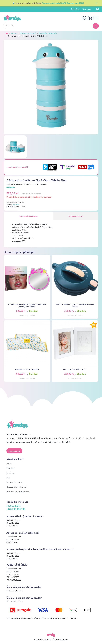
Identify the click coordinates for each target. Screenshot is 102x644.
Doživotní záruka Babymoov (18, 492)
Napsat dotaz (14, 451)
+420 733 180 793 (16, 509)
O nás (9, 464)
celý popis (11, 187)
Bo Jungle (16, 205)
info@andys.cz (13, 506)
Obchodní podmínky (15, 482)
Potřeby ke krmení (28, 33)
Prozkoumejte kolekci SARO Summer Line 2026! (63, 3)
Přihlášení (75, 9)
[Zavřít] (96, 3)
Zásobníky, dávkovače (48, 33)
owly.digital (63, 639)
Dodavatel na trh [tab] (76, 216)
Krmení (14, 33)
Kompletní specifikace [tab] (29, 216)
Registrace (87, 9)
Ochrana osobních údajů (16, 487)
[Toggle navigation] (96, 18)
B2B (8, 478)
